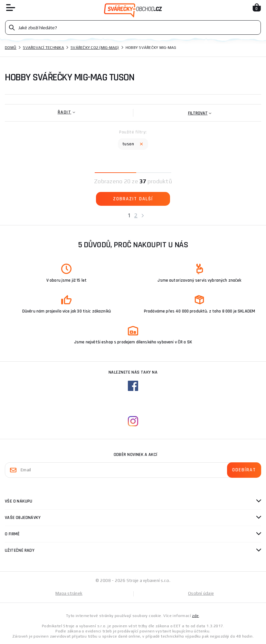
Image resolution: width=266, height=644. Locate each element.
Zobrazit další (133, 199)
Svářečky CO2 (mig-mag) (95, 48)
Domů (11, 48)
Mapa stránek (69, 593)
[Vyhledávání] (133, 27)
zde (195, 616)
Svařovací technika (43, 48)
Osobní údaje (201, 593)
